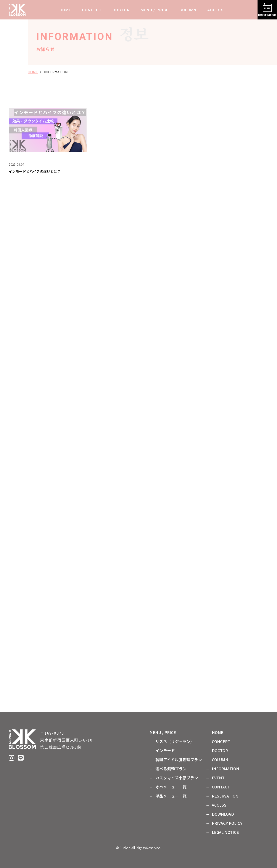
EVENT (218, 778)
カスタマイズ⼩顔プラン (177, 778)
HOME (65, 10)
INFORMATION (225, 769)
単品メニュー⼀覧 (171, 796)
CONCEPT (92, 10)
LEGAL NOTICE (225, 832)
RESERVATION (225, 796)
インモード (165, 750)
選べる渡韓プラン (171, 769)
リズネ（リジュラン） (175, 741)
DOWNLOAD (223, 814)
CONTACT (221, 787)
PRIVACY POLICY (227, 823)
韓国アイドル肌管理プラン (179, 759)
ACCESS (215, 10)
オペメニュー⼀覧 (171, 787)
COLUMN (188, 10)
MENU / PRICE (155, 10)
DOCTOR (121, 10)
